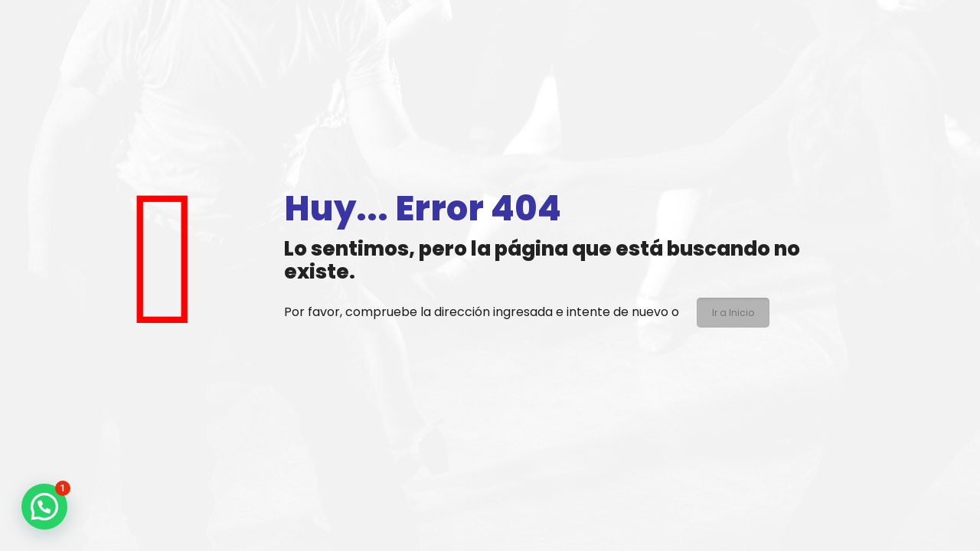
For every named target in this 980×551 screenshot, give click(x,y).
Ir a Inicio (733, 313)
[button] (44, 507)
